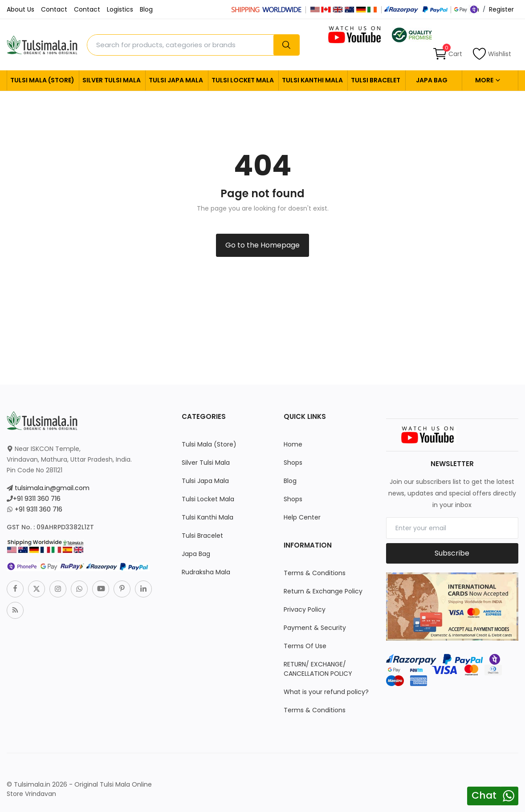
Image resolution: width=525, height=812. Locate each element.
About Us (20, 9)
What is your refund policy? (326, 692)
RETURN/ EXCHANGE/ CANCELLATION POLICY (318, 669)
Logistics (120, 9)
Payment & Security (315, 628)
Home (293, 444)
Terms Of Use (305, 646)
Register (501, 9)
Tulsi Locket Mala (243, 80)
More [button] (488, 80)
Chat (484, 795)
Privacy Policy (305, 609)
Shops (293, 463)
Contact (54, 9)
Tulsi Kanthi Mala (312, 80)
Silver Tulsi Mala (112, 80)
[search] (286, 45)
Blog (146, 9)
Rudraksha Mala (206, 572)
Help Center (302, 517)
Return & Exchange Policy (323, 591)
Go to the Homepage (262, 245)
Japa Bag (432, 80)
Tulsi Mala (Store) (42, 80)
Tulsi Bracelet (376, 80)
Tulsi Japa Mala (176, 80)
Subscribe (452, 553)
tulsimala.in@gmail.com (52, 488)
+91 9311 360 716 (37, 499)
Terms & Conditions (315, 573)
